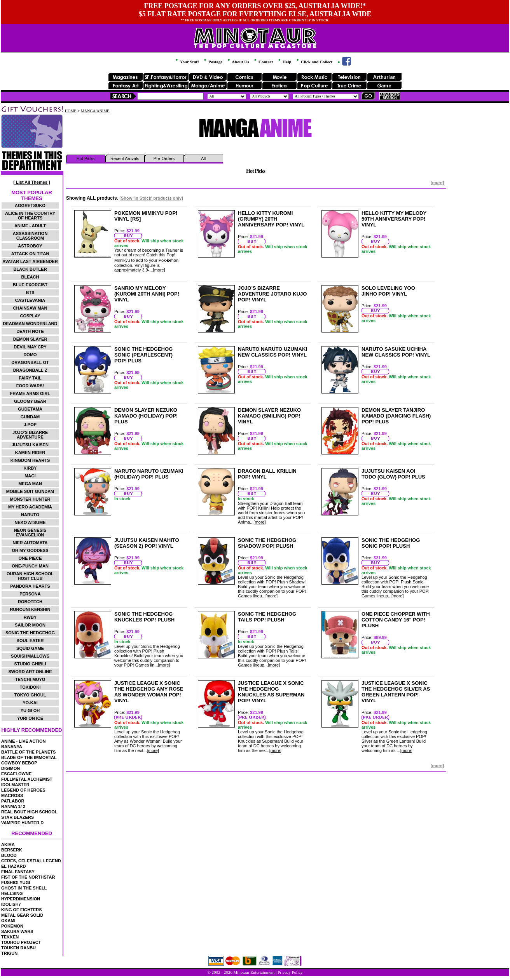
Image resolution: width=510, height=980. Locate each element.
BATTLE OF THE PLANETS (28, 752)
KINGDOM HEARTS (30, 460)
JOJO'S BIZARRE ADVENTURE (30, 435)
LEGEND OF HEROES (23, 790)
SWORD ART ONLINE (30, 672)
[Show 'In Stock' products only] (151, 198)
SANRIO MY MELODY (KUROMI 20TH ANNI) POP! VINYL (147, 294)
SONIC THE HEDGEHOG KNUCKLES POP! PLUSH (144, 617)
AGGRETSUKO (30, 205)
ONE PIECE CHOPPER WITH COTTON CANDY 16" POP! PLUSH (396, 620)
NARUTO (30, 515)
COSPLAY (30, 316)
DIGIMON (10, 768)
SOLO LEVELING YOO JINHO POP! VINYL (388, 291)
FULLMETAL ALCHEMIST (27, 779)
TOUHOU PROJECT (21, 942)
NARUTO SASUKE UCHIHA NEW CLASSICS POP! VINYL (396, 352)
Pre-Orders (164, 158)
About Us (238, 62)
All (203, 158)
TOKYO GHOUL (30, 695)
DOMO (30, 355)
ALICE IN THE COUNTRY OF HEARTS (30, 216)
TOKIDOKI (30, 687)
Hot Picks (86, 158)
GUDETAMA (30, 409)
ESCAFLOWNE (16, 774)
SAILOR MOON (30, 625)
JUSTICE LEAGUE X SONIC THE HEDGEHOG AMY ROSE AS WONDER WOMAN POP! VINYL (149, 692)
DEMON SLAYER (30, 339)
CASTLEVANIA (30, 300)
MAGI (30, 476)
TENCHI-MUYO (30, 679)
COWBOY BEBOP (19, 763)
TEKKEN (10, 937)
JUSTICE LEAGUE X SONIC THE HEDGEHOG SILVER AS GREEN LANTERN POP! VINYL (396, 692)
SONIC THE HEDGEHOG (30, 633)
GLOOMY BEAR (30, 401)
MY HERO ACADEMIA (30, 507)
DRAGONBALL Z (30, 370)
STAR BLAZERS (17, 817)
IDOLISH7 (11, 904)
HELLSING (12, 893)
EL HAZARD (13, 866)
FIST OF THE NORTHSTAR (28, 877)
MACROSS (12, 795)
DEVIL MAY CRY (30, 347)
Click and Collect (314, 62)
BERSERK (12, 850)
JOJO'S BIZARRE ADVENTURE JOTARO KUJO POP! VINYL (272, 294)
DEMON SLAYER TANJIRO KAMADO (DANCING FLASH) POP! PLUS (396, 416)
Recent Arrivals (125, 158)
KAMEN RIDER (30, 453)
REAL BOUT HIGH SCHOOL (29, 812)
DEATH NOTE (30, 331)
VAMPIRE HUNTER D (22, 823)
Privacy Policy (290, 972)
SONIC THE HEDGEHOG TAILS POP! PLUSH (267, 617)
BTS (30, 292)
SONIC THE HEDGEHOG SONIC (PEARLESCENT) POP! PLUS (143, 355)
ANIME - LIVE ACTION (23, 741)
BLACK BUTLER (30, 269)
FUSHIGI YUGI (16, 883)
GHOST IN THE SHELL (24, 888)
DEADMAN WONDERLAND (30, 324)
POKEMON (12, 926)
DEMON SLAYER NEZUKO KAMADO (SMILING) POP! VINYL (269, 416)
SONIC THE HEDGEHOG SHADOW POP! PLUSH (267, 543)
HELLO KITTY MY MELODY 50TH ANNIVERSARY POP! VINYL (394, 219)
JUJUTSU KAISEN (30, 445)
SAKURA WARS (17, 931)
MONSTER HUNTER (30, 499)
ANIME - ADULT (30, 226)
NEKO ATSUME (30, 522)
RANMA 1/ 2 (13, 806)
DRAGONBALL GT (30, 362)
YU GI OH (30, 710)
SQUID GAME (30, 648)
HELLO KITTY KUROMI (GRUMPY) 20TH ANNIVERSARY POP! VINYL (271, 219)
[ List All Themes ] (31, 182)
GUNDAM (30, 417)
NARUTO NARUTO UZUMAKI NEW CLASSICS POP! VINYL (272, 352)
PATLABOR (13, 801)
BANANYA (12, 747)
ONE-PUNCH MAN (30, 566)
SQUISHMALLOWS (30, 656)
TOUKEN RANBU (18, 948)
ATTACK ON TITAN (30, 254)
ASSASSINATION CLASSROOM (30, 236)
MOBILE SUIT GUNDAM (30, 491)
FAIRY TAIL (30, 378)
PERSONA (30, 594)
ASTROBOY (30, 246)
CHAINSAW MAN (30, 308)
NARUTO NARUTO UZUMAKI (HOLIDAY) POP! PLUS (149, 474)
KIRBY (30, 468)
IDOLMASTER (15, 785)
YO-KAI (30, 703)
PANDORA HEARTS (30, 586)
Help (284, 62)
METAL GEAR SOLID (22, 915)
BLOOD (9, 855)
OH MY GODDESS (30, 550)
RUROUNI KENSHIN (30, 609)
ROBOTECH (30, 602)
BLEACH (30, 277)
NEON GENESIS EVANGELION (30, 533)
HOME (71, 111)
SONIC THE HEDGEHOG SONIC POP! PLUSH (391, 543)
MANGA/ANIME (95, 111)
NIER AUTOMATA (30, 543)
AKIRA (8, 844)
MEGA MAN (30, 484)
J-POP (30, 425)
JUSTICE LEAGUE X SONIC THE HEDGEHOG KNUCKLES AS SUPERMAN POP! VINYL (271, 692)
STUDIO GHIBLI (30, 664)
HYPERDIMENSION (21, 899)
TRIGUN (9, 953)
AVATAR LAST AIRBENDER (30, 261)
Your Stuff (187, 62)
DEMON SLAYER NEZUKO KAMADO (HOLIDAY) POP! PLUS (146, 416)
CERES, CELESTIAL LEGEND (31, 861)
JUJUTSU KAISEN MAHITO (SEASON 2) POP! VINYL (147, 543)
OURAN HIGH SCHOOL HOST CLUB (30, 576)
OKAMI (8, 921)
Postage (213, 62)
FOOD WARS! (30, 386)
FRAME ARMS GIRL (30, 393)
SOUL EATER (30, 641)
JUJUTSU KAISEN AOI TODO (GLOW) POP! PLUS (393, 474)
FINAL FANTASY (18, 872)
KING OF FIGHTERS (22, 910)
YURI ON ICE (30, 718)
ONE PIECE (30, 558)
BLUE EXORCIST (30, 285)
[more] (437, 183)
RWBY (30, 617)
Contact (263, 62)
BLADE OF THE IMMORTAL (29, 757)
